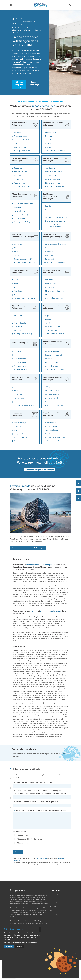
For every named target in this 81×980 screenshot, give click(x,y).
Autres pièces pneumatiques (23, 405)
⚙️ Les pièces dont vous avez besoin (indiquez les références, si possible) (41, 810)
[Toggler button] (12, 132)
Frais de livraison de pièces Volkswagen (28, 548)
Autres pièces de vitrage (53, 298)
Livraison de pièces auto (57, 903)
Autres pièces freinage (21, 186)
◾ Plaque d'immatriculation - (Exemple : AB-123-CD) (33, 782)
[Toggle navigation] (11, 5)
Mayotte (34, 927)
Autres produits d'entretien (54, 441)
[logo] (40, 5)
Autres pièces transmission (54, 151)
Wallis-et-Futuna (42, 930)
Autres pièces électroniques (23, 262)
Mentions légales (55, 915)
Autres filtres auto (20, 369)
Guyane (20, 927)
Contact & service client (57, 907)
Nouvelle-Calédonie (30, 932)
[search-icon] (70, 5)
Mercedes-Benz (28, 914)
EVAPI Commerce (27, 957)
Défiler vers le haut (63, 957)
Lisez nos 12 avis (9, 976)
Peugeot (36, 914)
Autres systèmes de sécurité (55, 405)
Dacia (41, 914)
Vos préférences (19, 832)
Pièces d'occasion (24, 843)
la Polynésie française (17, 932)
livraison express (45, 632)
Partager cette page (35, 83)
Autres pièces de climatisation (56, 262)
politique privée (42, 858)
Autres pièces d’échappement (24, 222)
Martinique (13, 927)
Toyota (12, 917)
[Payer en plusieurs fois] (79, 491)
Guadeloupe (42, 925)
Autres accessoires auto (22, 441)
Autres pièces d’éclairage (22, 334)
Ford (21, 914)
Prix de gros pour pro (57, 911)
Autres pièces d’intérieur (53, 334)
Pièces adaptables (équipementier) (30, 839)
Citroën (16, 914)
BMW (12, 914)
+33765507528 (14, 949)
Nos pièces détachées (57, 895)
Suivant (18, 852)
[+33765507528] (79, 498)
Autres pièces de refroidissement (56, 225)
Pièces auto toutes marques (25, 21)
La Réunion (27, 927)
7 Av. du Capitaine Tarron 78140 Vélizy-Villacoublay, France (28, 945)
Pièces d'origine (23, 835)
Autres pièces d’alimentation (55, 369)
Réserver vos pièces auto (19, 84)
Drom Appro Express (24, 19)
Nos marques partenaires (58, 899)
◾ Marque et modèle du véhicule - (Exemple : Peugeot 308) (36, 802)
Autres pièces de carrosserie (23, 298)
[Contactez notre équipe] (79, 483)
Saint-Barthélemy (22, 930)
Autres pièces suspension (54, 186)
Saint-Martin (32, 930)
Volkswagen (42, 912)
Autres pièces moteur (21, 151)
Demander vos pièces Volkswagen (40, 469)
